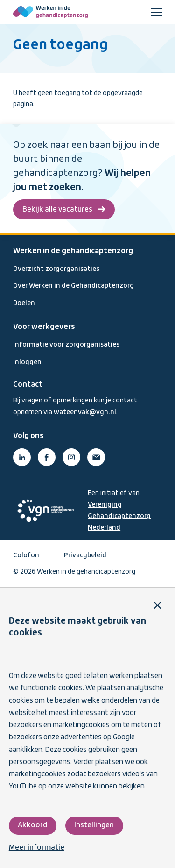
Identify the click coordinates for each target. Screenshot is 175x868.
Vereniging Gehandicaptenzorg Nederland (119, 516)
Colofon (26, 555)
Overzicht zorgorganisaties (56, 269)
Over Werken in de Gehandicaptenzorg (73, 286)
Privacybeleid (85, 555)
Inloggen (27, 362)
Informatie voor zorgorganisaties (66, 345)
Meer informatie (37, 848)
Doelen (24, 303)
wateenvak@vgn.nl (85, 412)
